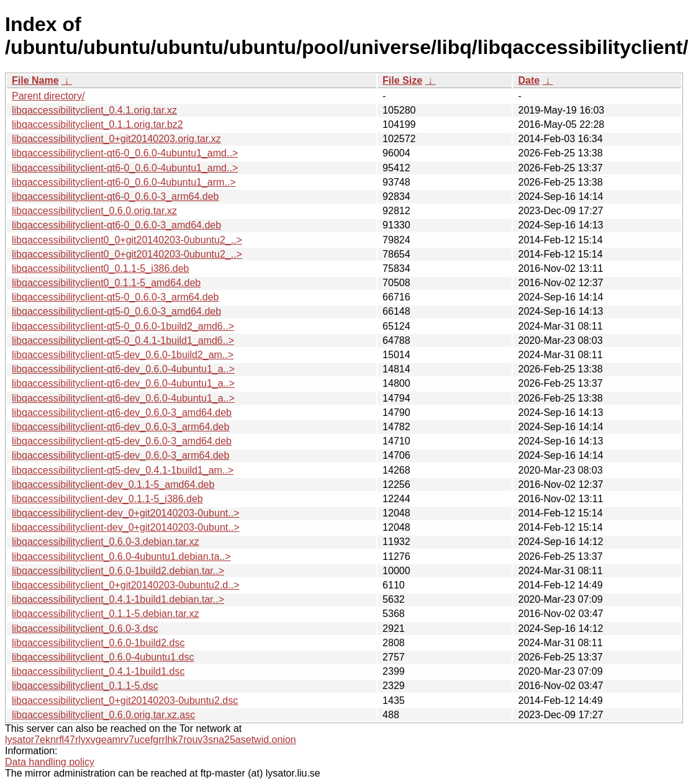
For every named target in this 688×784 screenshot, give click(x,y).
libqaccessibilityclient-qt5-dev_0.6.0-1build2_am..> (123, 355)
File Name (35, 80)
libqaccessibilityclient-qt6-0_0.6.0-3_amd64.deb (116, 225)
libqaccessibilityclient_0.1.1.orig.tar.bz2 (97, 124)
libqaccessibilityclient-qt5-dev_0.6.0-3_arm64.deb (120, 455)
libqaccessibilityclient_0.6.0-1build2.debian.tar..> (118, 571)
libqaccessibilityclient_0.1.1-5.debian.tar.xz (106, 614)
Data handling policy (50, 762)
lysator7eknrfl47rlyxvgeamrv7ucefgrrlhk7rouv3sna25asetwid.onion (151, 740)
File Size (402, 80)
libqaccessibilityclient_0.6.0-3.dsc (85, 629)
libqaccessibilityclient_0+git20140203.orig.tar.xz (116, 139)
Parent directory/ (48, 96)
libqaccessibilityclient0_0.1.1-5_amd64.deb (106, 283)
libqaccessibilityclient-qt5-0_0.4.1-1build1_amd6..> (123, 340)
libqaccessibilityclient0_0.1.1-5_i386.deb (101, 268)
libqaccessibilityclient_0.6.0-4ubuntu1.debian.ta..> (121, 556)
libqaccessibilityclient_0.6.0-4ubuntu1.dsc (103, 657)
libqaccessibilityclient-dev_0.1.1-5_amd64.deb (113, 484)
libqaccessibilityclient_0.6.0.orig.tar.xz (94, 211)
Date (529, 80)
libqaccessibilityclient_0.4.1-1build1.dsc (98, 671)
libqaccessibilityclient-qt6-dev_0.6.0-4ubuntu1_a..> (123, 369)
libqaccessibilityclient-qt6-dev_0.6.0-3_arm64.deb (120, 427)
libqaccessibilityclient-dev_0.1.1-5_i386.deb (107, 499)
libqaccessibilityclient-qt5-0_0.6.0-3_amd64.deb (116, 311)
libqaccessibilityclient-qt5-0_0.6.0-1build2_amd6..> (123, 326)
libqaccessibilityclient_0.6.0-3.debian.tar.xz (106, 542)
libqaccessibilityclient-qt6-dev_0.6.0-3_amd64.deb (122, 412)
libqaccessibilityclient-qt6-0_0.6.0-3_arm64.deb (115, 196)
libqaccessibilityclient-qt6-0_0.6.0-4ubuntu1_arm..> (124, 182)
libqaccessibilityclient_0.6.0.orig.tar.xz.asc (103, 715)
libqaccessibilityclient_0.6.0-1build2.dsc (98, 643)
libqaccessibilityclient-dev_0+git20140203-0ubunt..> (125, 513)
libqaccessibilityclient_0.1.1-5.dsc (85, 686)
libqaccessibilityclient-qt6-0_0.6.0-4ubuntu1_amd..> (125, 153)
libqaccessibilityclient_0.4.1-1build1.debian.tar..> (118, 599)
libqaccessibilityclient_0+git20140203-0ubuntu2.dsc (125, 701)
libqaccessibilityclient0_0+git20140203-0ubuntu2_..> (127, 240)
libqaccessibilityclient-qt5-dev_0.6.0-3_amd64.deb (122, 441)
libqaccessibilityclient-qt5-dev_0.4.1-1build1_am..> (123, 470)
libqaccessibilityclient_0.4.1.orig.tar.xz (94, 110)
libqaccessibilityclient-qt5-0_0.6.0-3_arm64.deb (115, 297)
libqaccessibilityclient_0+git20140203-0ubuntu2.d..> (125, 585)
